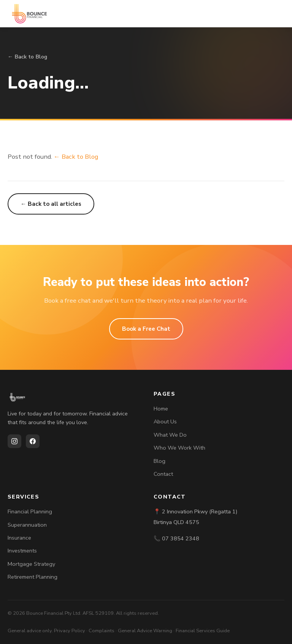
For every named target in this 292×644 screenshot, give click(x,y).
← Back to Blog (27, 57)
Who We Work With (179, 448)
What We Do (170, 435)
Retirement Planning (33, 577)
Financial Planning (30, 511)
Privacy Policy (70, 631)
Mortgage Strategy (31, 564)
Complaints (102, 631)
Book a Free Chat (146, 329)
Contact (163, 474)
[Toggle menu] (277, 14)
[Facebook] (33, 441)
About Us (165, 421)
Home (161, 409)
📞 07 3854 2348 (176, 538)
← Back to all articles (51, 204)
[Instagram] (14, 441)
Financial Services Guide (203, 631)
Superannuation (27, 525)
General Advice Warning (145, 631)
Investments (22, 551)
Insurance (19, 538)
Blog (159, 461)
